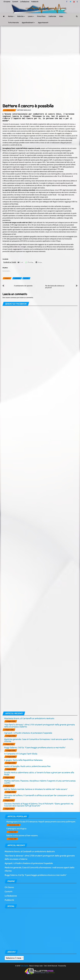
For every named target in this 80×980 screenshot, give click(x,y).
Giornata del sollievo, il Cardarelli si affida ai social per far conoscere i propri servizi (39, 796)
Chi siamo (7, 2)
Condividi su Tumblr (10, 262)
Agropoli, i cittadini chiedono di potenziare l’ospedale (28, 733)
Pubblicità (35, 2)
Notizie (11, 16)
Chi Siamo (9, 887)
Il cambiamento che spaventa (23, 286)
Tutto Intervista (13, 23)
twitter (71, 2)
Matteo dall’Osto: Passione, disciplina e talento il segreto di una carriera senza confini (40, 782)
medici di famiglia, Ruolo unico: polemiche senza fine (27, 766)
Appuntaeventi (43, 23)
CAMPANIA (17, 278)
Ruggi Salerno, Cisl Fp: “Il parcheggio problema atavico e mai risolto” (35, 747)
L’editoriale (52, 16)
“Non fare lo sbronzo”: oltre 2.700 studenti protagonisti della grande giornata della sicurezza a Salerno (39, 726)
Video (61, 16)
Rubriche (21, 16)
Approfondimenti (28, 23)
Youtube (74, 2)
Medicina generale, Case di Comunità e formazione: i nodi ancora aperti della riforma (39, 740)
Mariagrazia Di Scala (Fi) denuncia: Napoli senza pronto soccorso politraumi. (41, 822)
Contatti (15, 2)
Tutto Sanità (24, 966)
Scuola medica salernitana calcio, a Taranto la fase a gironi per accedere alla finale (39, 773)
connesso (13, 298)
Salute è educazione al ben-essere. (22, 835)
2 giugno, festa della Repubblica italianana (23, 760)
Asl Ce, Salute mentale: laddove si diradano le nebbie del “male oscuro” (36, 789)
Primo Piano (41, 16)
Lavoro (31, 16)
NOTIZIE (26, 278)
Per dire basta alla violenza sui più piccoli (55, 287)
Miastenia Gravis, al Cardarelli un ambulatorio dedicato (29, 718)
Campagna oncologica (16, 828)
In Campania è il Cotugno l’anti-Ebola (21, 754)
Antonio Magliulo (24, 110)
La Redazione (25, 2)
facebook (67, 2)
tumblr (77, 2)
